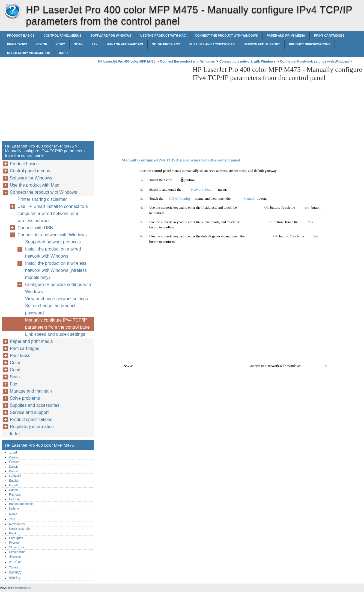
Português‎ (16, 538)
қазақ (13, 514)
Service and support (262, 44)
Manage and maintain (125, 44)
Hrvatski (14, 499)
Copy (61, 44)
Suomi (13, 490)
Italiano (14, 508)
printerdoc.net (23, 588)
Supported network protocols (53, 242)
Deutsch (15, 471)
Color (42, 44)
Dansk (13, 467)
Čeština (14, 462)
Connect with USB (35, 228)
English (14, 481)
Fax (95, 44)
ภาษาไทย (15, 562)
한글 (12, 519)
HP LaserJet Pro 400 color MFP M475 (12, 11)
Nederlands (17, 524)
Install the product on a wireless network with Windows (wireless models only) (56, 270)
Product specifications (310, 44)
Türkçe (14, 567)
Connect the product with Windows (226, 36)
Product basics (21, 36)
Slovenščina (17, 552)
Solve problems (166, 44)
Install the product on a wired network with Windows (53, 253)
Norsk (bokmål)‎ (19, 529)
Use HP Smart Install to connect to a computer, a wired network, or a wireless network (53, 213)
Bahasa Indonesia (21, 504)
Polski (13, 533)
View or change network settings (56, 299)
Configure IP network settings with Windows (314, 61)
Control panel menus (63, 36)
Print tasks (17, 44)
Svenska (15, 556)
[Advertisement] (142, 104)
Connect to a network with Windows (247, 61)
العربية (13, 452)
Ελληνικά (15, 476)
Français (15, 494)
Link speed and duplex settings (55, 334)
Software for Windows (111, 36)
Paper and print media (286, 36)
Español (14, 485)
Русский (15, 543)
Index (64, 53)
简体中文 (15, 572)
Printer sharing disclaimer (42, 199)
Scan (78, 44)
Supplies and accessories (212, 44)
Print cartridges (329, 36)
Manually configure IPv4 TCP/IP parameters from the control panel (58, 324)
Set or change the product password (50, 309)
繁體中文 (15, 578)
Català (13, 457)
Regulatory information (29, 53)
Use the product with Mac (163, 36)
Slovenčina (17, 547)
